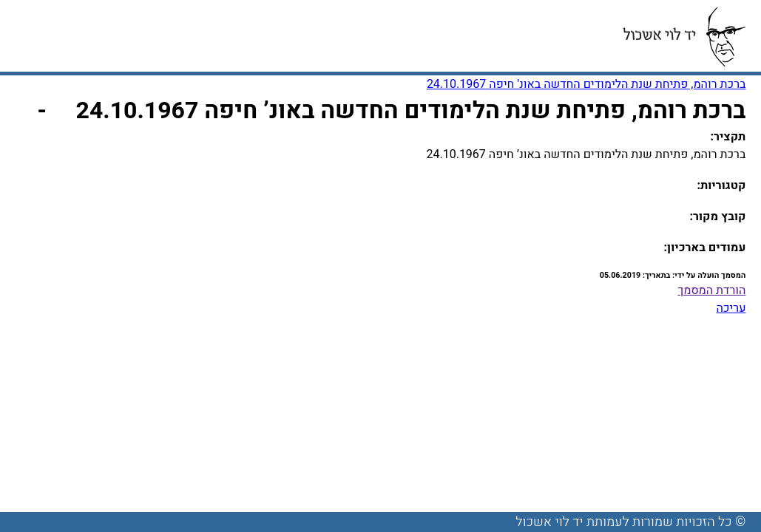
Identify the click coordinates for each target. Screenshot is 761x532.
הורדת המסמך (711, 290)
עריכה (731, 308)
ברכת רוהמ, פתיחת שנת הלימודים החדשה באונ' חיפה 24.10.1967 (586, 84)
